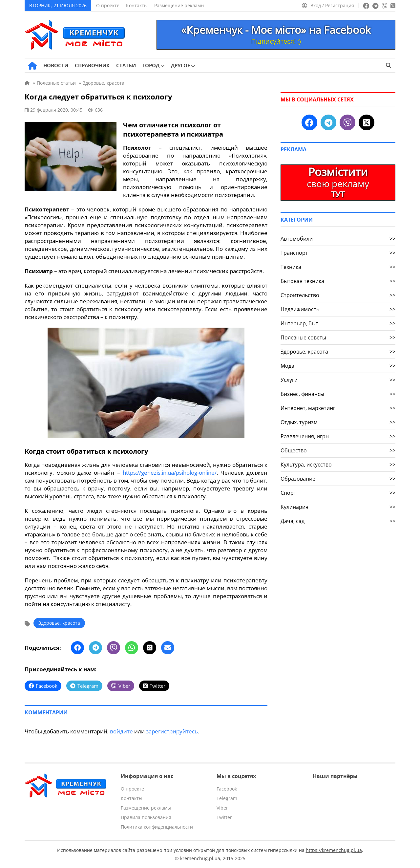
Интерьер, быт (338, 323)
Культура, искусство (338, 465)
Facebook (227, 789)
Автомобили (338, 239)
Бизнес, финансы (338, 394)
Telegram (227, 798)
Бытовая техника (338, 281)
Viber (222, 808)
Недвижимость (338, 309)
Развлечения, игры (338, 436)
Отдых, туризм (338, 422)
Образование (338, 479)
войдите (121, 731)
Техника (338, 267)
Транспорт (338, 253)
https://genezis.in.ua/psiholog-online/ (170, 473)
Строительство (338, 295)
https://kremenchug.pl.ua (334, 850)
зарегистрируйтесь (172, 731)
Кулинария (338, 507)
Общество (338, 450)
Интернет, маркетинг (338, 408)
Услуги (338, 380)
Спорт (338, 493)
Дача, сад (338, 521)
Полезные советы (338, 337)
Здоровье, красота (59, 623)
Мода (338, 366)
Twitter (224, 817)
